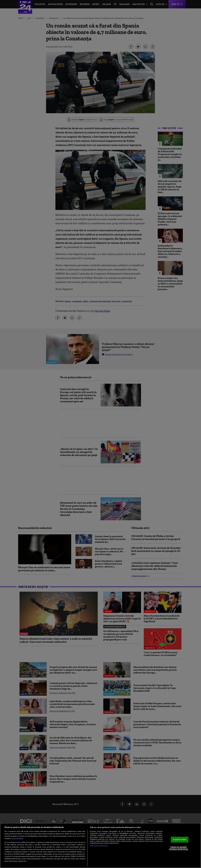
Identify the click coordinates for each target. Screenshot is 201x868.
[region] (100, 845)
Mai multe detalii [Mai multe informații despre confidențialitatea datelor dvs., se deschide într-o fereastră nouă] (18, 838)
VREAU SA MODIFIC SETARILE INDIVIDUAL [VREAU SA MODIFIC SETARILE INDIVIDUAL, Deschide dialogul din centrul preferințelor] (179, 848)
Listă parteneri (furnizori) (99, 846)
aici (84, 852)
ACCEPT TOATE (180, 840)
